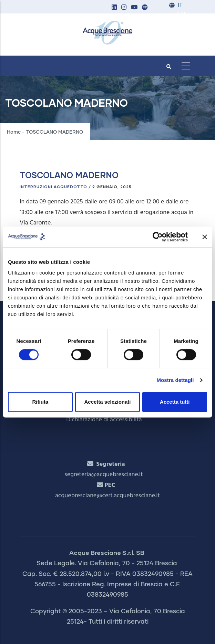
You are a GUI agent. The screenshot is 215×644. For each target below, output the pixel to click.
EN (181, 14)
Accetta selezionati (107, 402)
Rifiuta (40, 402)
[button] (114, 8)
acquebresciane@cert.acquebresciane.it (107, 496)
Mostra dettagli (175, 380)
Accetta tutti (175, 402)
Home (14, 132)
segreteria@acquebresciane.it (104, 475)
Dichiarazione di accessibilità (104, 420)
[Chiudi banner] (205, 237)
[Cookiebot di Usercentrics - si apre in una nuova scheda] (158, 237)
